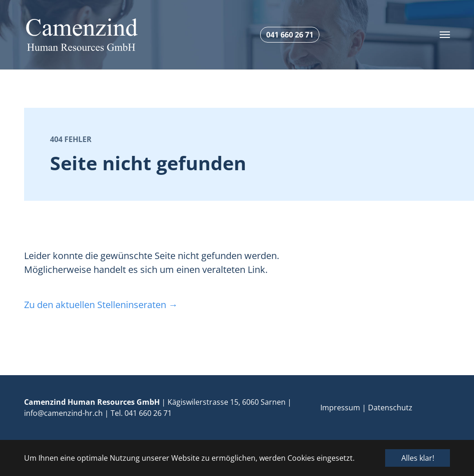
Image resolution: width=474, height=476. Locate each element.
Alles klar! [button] (418, 458)
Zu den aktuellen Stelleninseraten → (101, 305)
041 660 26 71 (148, 413)
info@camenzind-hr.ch (63, 413)
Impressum (340, 408)
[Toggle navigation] (445, 35)
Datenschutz (390, 408)
